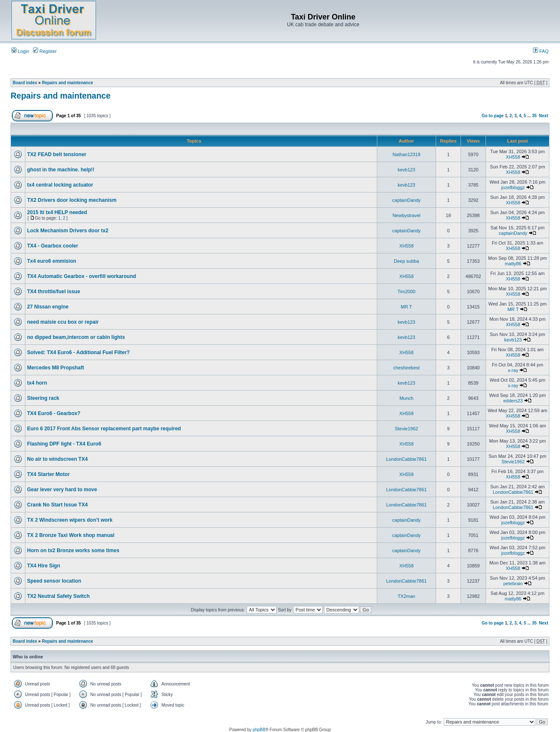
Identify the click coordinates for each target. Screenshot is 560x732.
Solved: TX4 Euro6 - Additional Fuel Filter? (78, 352)
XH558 (513, 157)
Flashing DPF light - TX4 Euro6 (64, 444)
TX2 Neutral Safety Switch (58, 596)
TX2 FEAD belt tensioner (57, 154)
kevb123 (406, 170)
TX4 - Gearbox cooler (53, 246)
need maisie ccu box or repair (63, 322)
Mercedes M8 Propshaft (56, 368)
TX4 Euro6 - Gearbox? (54, 413)
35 (534, 116)
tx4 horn (37, 383)
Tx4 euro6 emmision (52, 261)
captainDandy (406, 200)
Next (544, 116)
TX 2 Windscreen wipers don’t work (70, 520)
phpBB (259, 730)
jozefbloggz (513, 187)
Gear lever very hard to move (62, 490)
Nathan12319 (406, 154)
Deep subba (406, 261)
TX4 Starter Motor (48, 474)
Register (45, 51)
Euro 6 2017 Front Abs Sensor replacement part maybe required (104, 429)
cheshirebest (406, 368)
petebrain (513, 583)
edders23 (513, 401)
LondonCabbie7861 (406, 459)
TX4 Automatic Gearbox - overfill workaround (82, 276)
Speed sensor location (54, 581)
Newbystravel (406, 215)
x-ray (513, 370)
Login (20, 51)
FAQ (541, 51)
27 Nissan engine (48, 307)
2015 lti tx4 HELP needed (57, 212)
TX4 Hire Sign (44, 566)
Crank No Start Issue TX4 (57, 505)
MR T (407, 307)
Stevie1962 (406, 429)
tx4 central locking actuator (60, 185)
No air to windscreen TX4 (57, 459)
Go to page (493, 116)
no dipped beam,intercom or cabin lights (76, 337)
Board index (25, 83)
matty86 (513, 264)
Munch (406, 398)
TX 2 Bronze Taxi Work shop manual (71, 535)
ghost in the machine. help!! (61, 170)
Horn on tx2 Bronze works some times (73, 550)
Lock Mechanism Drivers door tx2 (68, 231)
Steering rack (43, 398)
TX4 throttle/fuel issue (54, 292)
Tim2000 (406, 292)
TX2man (406, 596)
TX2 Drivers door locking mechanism (72, 200)
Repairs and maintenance (67, 83)
